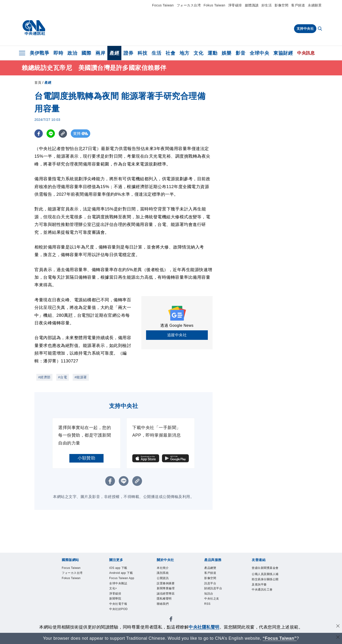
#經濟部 (44, 377)
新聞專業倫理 (166, 589)
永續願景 (315, 5)
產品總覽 (211, 568)
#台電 (63, 377)
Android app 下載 (122, 573)
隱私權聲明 (165, 600)
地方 (184, 53)
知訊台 (209, 595)
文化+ (113, 589)
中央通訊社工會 (263, 596)
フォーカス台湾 (189, 5)
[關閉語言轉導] (338, 638)
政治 (72, 53)
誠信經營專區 (166, 595)
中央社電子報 (119, 605)
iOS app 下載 (119, 568)
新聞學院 (116, 600)
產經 (114, 53)
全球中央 (259, 53)
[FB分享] (39, 134)
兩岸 (100, 53)
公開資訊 (163, 579)
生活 (156, 53)
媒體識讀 (252, 5)
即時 (58, 53)
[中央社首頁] (34, 28)
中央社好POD (119, 610)
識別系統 (163, 573)
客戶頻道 (298, 5)
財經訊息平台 (214, 589)
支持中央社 (305, 29)
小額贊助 (86, 458)
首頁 (38, 83)
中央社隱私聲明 (204, 627)
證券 (128, 53)
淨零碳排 (235, 5)
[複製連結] (63, 134)
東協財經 (283, 53)
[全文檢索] (320, 29)
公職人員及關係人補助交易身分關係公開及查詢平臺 (265, 585)
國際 (86, 53)
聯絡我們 (163, 605)
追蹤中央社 (177, 335)
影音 (240, 53)
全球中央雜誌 (119, 584)
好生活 (267, 5)
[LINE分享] (51, 134)
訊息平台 (211, 584)
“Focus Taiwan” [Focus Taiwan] (280, 638)
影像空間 (281, 5)
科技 (142, 53)
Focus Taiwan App (122, 579)
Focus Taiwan (163, 5)
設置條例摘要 (166, 584)
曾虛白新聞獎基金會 (265, 571)
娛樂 (226, 53)
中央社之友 (212, 600)
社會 (170, 53)
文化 (198, 53)
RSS (207, 605)
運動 (212, 53)
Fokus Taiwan (214, 5)
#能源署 (81, 377)
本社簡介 (163, 568)
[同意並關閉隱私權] (338, 627)
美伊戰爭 (39, 53)
